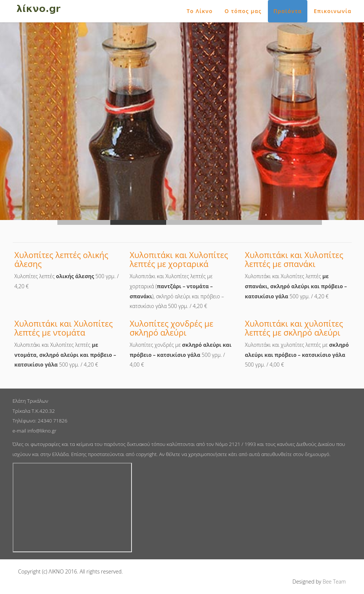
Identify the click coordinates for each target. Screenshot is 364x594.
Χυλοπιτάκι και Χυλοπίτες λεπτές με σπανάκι (294, 259)
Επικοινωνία (333, 11)
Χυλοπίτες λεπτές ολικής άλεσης (61, 259)
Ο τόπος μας (243, 11)
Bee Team (334, 582)
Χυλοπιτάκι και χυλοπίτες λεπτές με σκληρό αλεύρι (294, 328)
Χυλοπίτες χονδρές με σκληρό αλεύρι (172, 328)
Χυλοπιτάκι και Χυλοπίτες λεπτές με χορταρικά (179, 259)
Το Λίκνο (200, 11)
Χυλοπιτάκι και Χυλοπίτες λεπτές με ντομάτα (64, 328)
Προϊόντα (288, 11)
